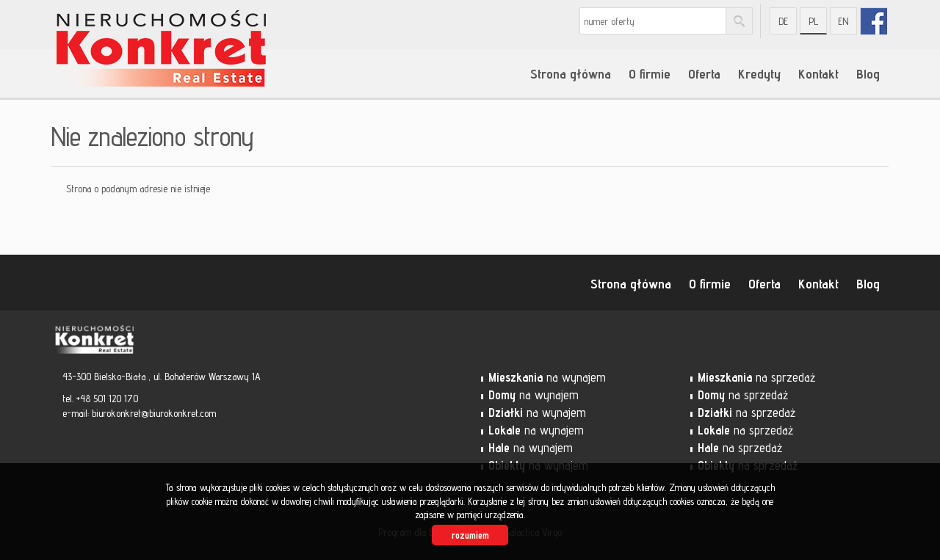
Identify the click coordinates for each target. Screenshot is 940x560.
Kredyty (759, 73)
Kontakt (818, 73)
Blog (868, 73)
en (843, 21)
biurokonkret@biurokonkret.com (154, 413)
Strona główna (571, 73)
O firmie (650, 73)
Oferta (704, 73)
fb (874, 21)
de (783, 21)
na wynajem (547, 377)
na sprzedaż (756, 377)
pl (813, 21)
